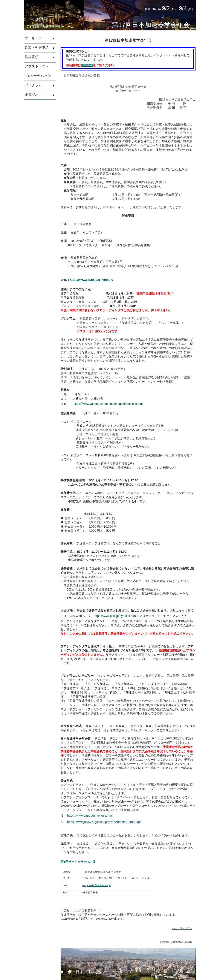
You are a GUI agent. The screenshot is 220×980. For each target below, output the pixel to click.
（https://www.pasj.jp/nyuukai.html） (115, 616)
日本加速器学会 (89, 972)
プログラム (33, 85)
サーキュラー (35, 38)
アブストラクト (37, 66)
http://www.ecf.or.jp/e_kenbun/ (92, 280)
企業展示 (32, 95)
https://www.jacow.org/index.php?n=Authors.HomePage (104, 822)
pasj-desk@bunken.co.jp (96, 885)
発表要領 (32, 57)
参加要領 (87, 65)
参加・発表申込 (37, 47)
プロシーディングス (38, 76)
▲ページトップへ (182, 928)
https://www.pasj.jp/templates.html (89, 815)
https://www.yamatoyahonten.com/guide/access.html (108, 404)
